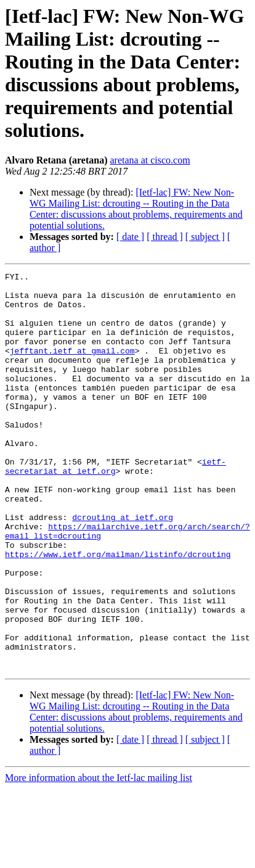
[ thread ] (165, 237)
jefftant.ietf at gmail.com (72, 367)
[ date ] (130, 237)
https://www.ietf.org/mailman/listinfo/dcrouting (118, 611)
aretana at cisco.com (150, 160)
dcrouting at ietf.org (123, 567)
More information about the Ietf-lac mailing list (99, 857)
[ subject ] (205, 237)
